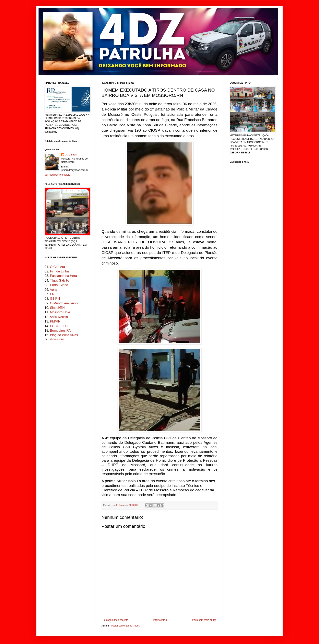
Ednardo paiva (56, 339)
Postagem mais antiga (204, 620)
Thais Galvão (59, 280)
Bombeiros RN (61, 331)
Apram (55, 290)
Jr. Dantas (121, 505)
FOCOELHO (59, 326)
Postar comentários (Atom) (126, 626)
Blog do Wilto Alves (64, 335)
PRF (53, 294)
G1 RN (55, 299)
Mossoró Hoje (60, 312)
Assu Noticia (59, 317)
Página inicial (160, 620)
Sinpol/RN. (58, 308)
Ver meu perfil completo (57, 175)
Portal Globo (59, 285)
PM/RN (55, 321)
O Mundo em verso (64, 303)
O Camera (58, 267)
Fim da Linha (60, 271)
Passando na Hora (64, 276)
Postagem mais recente (115, 620)
